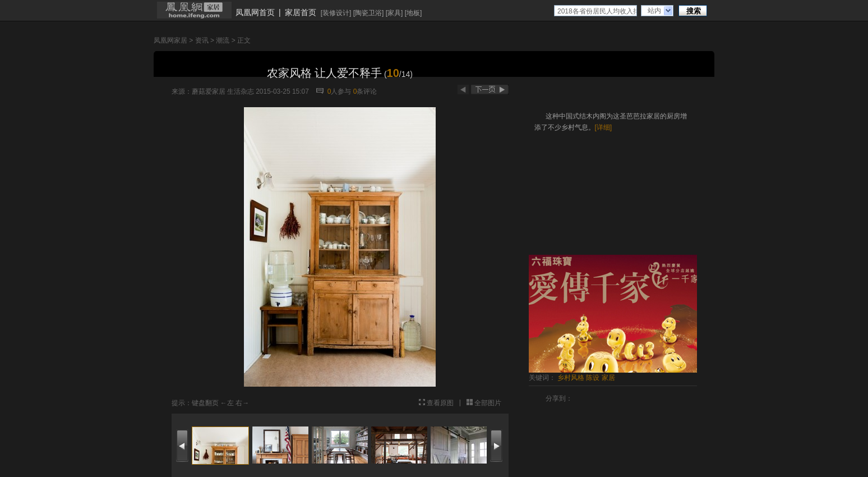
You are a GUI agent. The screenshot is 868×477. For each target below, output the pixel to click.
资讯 (202, 40)
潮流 (223, 40)
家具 (394, 13)
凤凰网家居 (170, 40)
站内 (654, 11)
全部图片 (488, 403)
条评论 (365, 91)
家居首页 (301, 12)
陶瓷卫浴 (368, 13)
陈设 (593, 378)
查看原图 (440, 403)
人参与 (340, 91)
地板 (413, 13)
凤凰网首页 (255, 12)
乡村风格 (571, 378)
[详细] (604, 127)
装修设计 (336, 13)
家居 (608, 378)
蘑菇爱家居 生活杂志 (223, 91)
